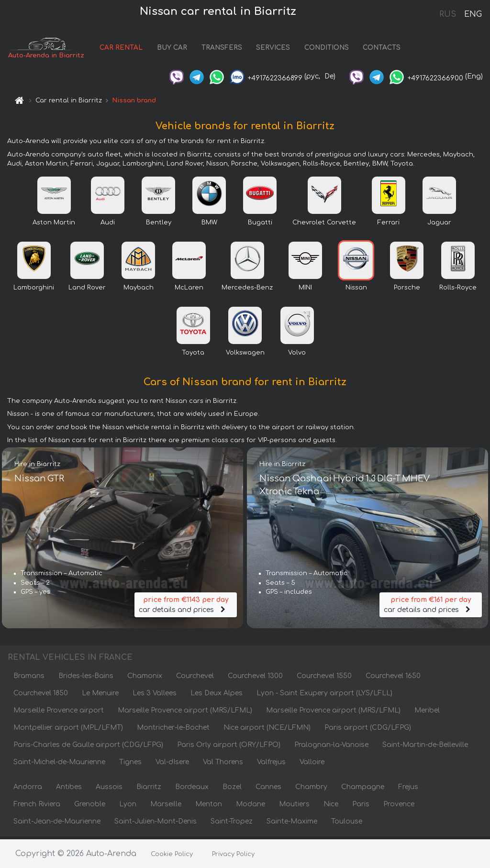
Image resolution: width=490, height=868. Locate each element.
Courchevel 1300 (255, 678)
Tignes (130, 764)
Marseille (166, 807)
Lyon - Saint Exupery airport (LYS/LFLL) (324, 696)
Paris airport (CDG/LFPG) (368, 730)
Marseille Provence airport (59, 713)
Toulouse (347, 824)
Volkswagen (245, 355)
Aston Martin (54, 225)
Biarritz (149, 789)
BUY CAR (176, 49)
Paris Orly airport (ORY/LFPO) (229, 747)
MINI (305, 290)
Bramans (29, 678)
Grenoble (90, 807)
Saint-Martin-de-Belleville (425, 747)
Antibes (69, 789)
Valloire (312, 764)
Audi (108, 225)
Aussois (109, 789)
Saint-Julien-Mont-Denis (156, 824)
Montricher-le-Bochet (173, 730)
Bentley (159, 225)
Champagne (363, 789)
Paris (361, 807)
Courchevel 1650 (393, 678)
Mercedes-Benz (247, 290)
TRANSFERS (226, 49)
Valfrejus (271, 764)
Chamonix (145, 678)
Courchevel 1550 (324, 678)
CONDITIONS (330, 49)
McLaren (189, 290)
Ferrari (389, 225)
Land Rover (87, 290)
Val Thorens (223, 764)
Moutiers (294, 807)
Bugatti (260, 225)
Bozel (232, 789)
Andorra (28, 789)
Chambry (311, 789)
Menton (209, 807)
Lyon (128, 807)
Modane (251, 807)
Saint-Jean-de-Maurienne (57, 824)
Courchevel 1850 (41, 696)
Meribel (427, 713)
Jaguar (439, 225)
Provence (399, 807)
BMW (209, 225)
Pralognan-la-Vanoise (331, 747)
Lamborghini (34, 290)
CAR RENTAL (125, 49)
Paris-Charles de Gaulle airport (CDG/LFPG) (88, 747)
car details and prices (186, 605)
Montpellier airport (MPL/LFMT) (68, 730)
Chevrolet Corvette (324, 225)
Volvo (297, 355)
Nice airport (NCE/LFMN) (267, 730)
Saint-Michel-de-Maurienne (59, 764)
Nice (331, 807)
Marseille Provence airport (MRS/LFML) (185, 713)
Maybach (139, 290)
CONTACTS (386, 49)
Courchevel (195, 678)
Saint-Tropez (232, 824)
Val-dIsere (172, 764)
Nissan (356, 290)
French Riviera (37, 807)
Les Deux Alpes (217, 696)
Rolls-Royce (458, 290)
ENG (473, 14)
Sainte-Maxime (292, 824)
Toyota (193, 355)
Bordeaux (192, 789)
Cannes (268, 789)
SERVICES (277, 49)
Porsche (407, 290)
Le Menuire (100, 696)
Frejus (408, 789)
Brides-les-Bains (86, 678)
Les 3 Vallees (155, 696)
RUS (448, 14)
